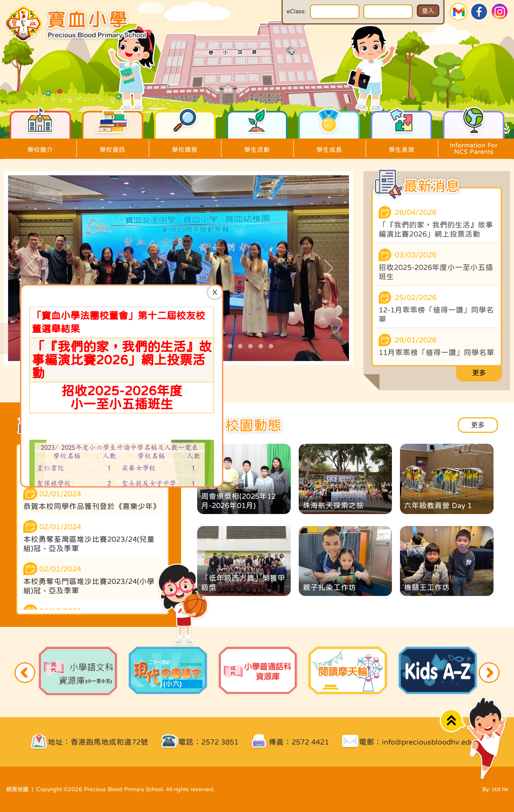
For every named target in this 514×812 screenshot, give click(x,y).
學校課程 (185, 146)
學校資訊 (113, 146)
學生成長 (329, 146)
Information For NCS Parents (474, 147)
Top (453, 721)
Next (489, 673)
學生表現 (401, 146)
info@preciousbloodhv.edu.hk (433, 742)
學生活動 (257, 146)
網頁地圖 (17, 789)
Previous (25, 673)
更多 (479, 373)
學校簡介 (40, 146)
